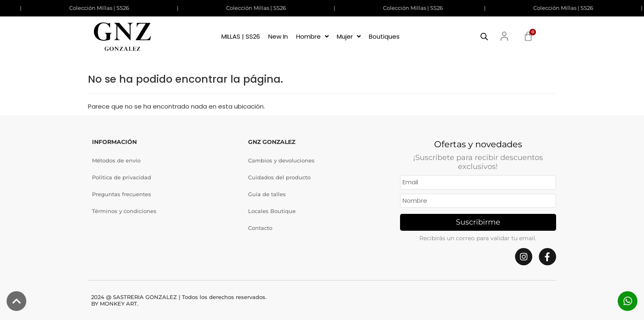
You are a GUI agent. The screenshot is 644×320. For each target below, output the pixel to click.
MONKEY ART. (119, 304)
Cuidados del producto (279, 177)
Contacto (260, 228)
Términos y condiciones (124, 211)
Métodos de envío (116, 160)
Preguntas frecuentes (122, 194)
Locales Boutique (272, 211)
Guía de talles (267, 194)
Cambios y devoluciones (281, 160)
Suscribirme (478, 222)
